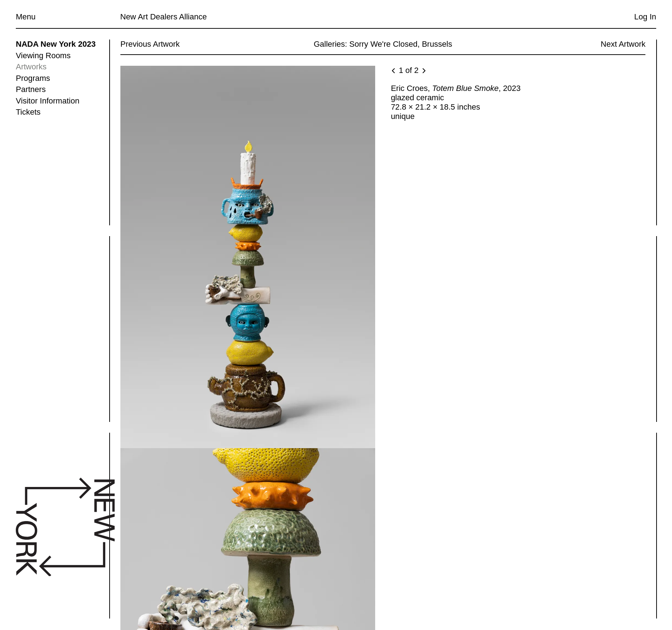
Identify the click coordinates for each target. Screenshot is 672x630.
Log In (645, 17)
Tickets (28, 112)
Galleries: (330, 44)
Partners (31, 89)
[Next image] (423, 71)
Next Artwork (623, 44)
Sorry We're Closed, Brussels (401, 44)
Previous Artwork (150, 44)
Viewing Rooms (43, 56)
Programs (33, 78)
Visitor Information (48, 101)
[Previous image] (394, 71)
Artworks (31, 67)
